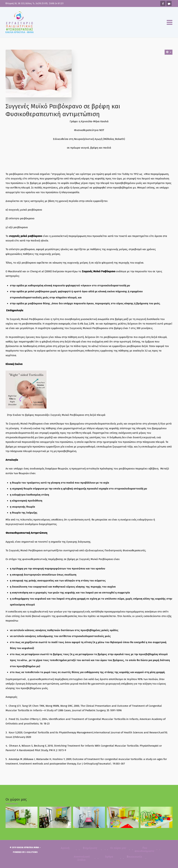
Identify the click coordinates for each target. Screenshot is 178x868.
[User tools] (169, 52)
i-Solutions (31, 852)
